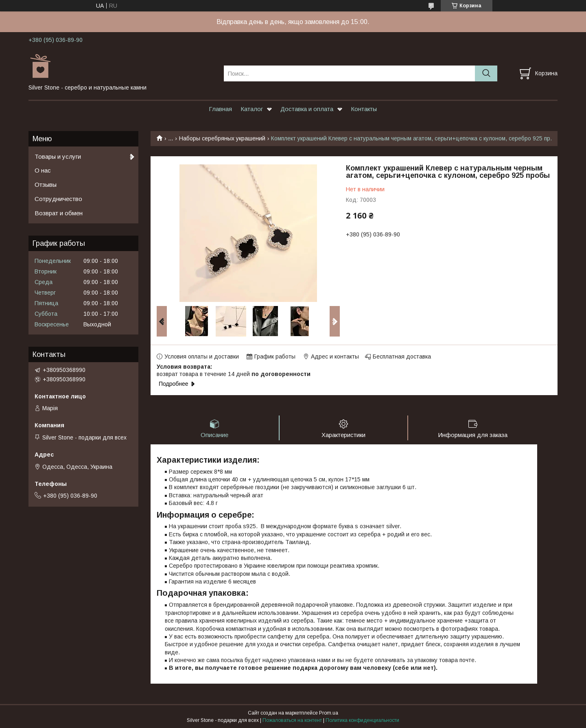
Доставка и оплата (307, 109)
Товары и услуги (58, 156)
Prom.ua (329, 713)
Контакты (364, 109)
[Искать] (486, 73)
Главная (220, 109)
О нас (43, 170)
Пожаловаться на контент (292, 720)
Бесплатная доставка (402, 356)
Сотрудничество (58, 199)
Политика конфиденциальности (362, 720)
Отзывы (46, 185)
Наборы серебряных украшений (222, 138)
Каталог (252, 109)
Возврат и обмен (59, 213)
